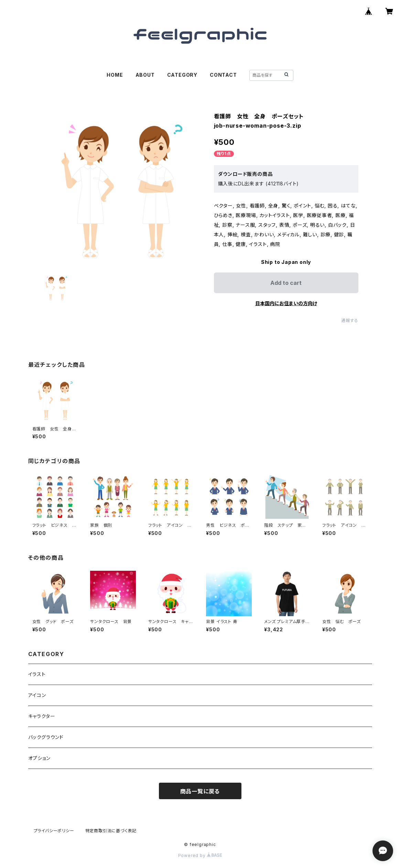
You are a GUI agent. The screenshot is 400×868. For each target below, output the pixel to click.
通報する (350, 320)
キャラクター (42, 716)
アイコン (37, 695)
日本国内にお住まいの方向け (286, 303)
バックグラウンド (46, 737)
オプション (39, 758)
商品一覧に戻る (200, 791)
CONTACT (223, 75)
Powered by (200, 855)
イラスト (37, 674)
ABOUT (145, 75)
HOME (115, 75)
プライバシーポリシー (54, 831)
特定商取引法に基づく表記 (111, 831)
